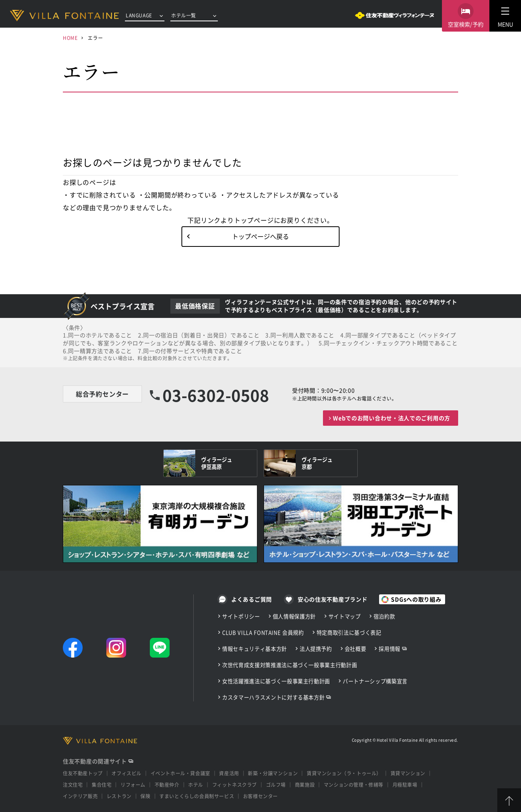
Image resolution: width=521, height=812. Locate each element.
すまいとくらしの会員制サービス (197, 796)
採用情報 (390, 649)
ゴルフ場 (276, 785)
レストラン (119, 796)
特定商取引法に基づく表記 (349, 632)
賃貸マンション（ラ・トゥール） (344, 773)
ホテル (196, 785)
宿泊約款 (384, 616)
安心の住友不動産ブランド (332, 599)
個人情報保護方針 (294, 616)
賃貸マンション (408, 773)
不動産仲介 (167, 785)
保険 (145, 796)
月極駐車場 (405, 785)
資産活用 (229, 773)
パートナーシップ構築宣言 (375, 681)
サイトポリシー (241, 616)
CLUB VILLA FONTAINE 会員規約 (263, 632)
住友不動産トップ (83, 773)
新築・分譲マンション (273, 773)
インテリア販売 (80, 796)
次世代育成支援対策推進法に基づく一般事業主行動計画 (290, 665)
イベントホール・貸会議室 (180, 773)
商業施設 (305, 785)
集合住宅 (102, 785)
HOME (70, 38)
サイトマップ (345, 616)
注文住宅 (73, 785)
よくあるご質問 (252, 599)
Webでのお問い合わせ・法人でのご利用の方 (392, 418)
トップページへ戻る (260, 236)
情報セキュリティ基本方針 (255, 649)
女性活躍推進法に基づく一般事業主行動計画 (276, 681)
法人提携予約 (316, 649)
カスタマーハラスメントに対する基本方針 (273, 697)
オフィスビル (126, 773)
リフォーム (133, 785)
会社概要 (356, 649)
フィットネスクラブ (235, 785)
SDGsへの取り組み (416, 599)
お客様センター (260, 796)
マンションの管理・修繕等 (354, 785)
